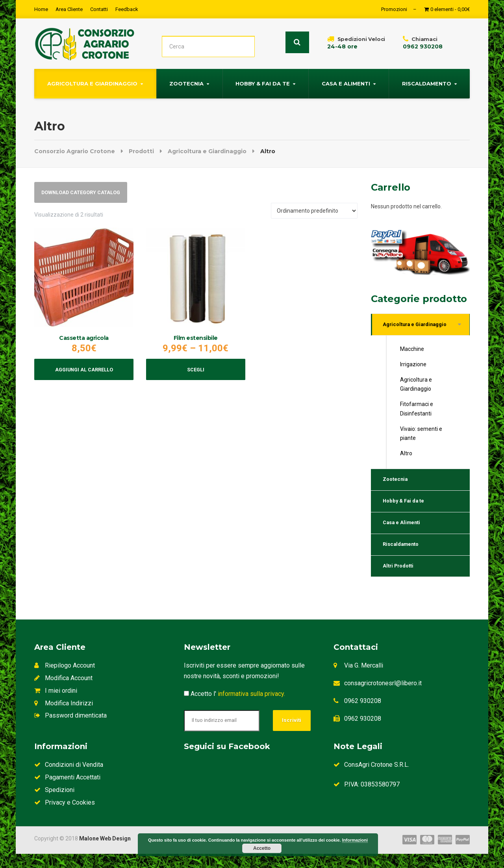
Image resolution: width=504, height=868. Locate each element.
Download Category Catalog (86, 193)
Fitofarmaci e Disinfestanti (417, 410)
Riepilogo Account (65, 680)
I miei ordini (56, 705)
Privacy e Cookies (65, 817)
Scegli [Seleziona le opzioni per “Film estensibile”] (195, 374)
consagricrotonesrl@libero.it (383, 697)
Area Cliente (69, 9)
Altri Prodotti (401, 579)
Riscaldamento (427, 82)
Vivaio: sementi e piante (421, 435)
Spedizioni (54, 804)
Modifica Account (63, 692)
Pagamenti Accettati (67, 791)
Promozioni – (399, 9)
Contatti (99, 9)
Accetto (262, 848)
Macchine (412, 351)
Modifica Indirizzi (64, 717)
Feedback (127, 9)
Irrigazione (413, 366)
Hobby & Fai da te (263, 82)
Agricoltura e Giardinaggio (92, 82)
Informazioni (355, 840)
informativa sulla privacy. (251, 708)
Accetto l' (234, 708)
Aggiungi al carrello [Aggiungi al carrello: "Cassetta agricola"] (84, 374)
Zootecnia (186, 82)
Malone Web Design (105, 853)
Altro (406, 455)
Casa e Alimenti (346, 82)
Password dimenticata (70, 730)
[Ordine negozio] (314, 212)
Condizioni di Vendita (69, 779)
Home (41, 9)
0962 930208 (363, 715)
